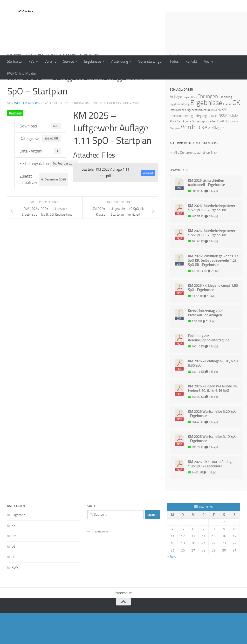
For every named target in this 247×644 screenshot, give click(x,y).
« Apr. (171, 588)
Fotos (174, 61)
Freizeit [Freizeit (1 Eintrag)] (227, 136)
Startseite (14, 61)
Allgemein (18, 546)
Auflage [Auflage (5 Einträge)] (176, 128)
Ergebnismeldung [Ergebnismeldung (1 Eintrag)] (180, 136)
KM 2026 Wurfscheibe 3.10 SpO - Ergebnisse (212, 470)
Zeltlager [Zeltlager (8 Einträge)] (216, 159)
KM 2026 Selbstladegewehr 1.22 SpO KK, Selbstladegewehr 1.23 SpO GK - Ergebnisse (213, 292)
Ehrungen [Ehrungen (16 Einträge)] (208, 128)
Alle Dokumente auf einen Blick (196, 184)
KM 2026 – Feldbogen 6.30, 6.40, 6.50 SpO (213, 395)
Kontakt (191, 61)
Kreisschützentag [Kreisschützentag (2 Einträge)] (181, 147)
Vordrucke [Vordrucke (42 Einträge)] (194, 158)
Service (69, 61)
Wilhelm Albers (26, 135)
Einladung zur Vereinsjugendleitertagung (209, 369)
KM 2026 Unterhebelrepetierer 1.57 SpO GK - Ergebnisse (212, 239)
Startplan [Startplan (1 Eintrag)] (175, 160)
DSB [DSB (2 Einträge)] (194, 128)
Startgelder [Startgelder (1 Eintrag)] (232, 153)
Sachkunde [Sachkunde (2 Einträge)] (184, 153)
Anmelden (177, 87)
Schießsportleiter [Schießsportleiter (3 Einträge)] (204, 153)
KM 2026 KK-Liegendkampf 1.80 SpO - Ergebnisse (213, 319)
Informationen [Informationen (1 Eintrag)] (178, 141)
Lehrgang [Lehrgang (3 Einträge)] (200, 147)
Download (15, 144)
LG (14, 578)
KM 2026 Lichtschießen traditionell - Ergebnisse (206, 214)
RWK (15, 599)
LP (13, 588)
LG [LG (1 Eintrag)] (209, 147)
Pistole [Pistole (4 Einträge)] (233, 147)
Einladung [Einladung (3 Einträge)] (225, 128)
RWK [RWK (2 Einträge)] (173, 153)
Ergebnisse (93, 61)
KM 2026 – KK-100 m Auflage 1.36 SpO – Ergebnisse (211, 495)
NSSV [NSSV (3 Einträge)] (223, 147)
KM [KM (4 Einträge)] (224, 141)
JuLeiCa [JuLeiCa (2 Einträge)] (212, 141)
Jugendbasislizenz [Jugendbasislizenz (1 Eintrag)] (197, 141)
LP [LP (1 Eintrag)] (217, 147)
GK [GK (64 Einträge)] (236, 134)
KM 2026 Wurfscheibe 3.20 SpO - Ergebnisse (212, 445)
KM (14, 567)
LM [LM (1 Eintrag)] (213, 147)
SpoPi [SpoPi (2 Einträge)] (221, 153)
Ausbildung (120, 61)
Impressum (100, 563)
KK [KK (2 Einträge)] (219, 141)
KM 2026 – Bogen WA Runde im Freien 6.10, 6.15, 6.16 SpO (212, 420)
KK (14, 557)
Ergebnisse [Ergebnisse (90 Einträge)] (206, 134)
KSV (31, 61)
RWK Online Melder (22, 73)
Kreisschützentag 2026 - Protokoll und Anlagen (207, 344)
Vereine (51, 61)
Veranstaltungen (151, 61)
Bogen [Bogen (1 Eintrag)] (187, 129)
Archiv (208, 61)
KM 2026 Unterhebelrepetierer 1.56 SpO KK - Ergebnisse (212, 264)
